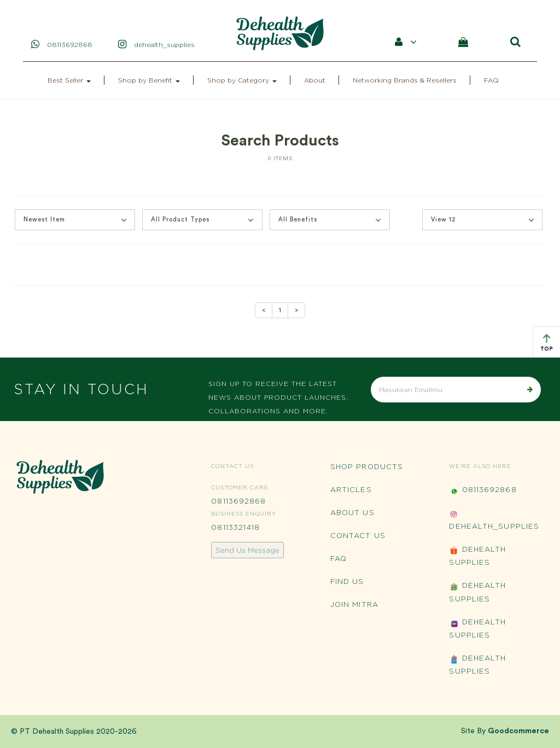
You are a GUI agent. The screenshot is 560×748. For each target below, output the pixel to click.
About (315, 80)
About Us (352, 512)
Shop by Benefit (149, 80)
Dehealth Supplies (477, 556)
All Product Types (202, 220)
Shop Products (367, 466)
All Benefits (330, 220)
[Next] (296, 311)
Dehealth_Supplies (494, 520)
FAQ (491, 80)
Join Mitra (354, 604)
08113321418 (235, 527)
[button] (75, 220)
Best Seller (69, 80)
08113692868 (238, 501)
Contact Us (358, 535)
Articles (351, 489)
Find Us (347, 581)
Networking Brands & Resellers (405, 80)
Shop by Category (242, 80)
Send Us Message (247, 550)
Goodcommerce (518, 731)
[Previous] (264, 311)
